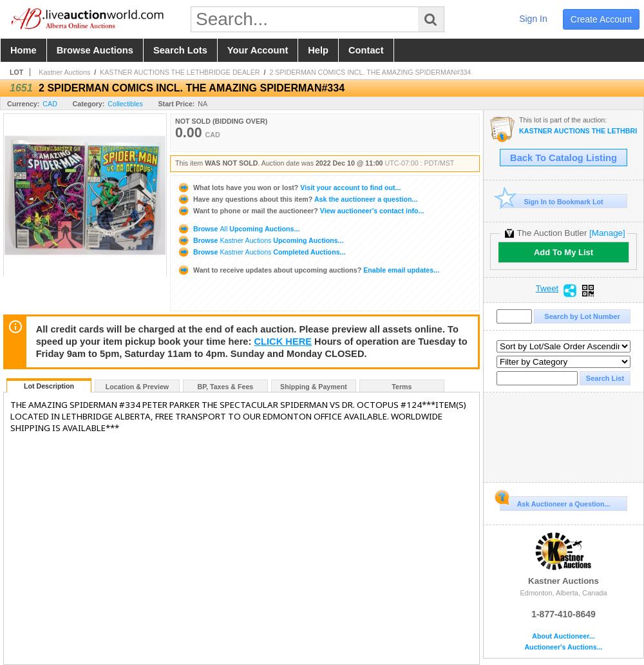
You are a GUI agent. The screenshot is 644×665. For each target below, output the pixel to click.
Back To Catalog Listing (563, 158)
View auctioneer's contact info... (300, 211)
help (318, 50)
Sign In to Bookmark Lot (552, 201)
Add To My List (563, 252)
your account (258, 50)
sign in (533, 19)
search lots (180, 50)
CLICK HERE (283, 342)
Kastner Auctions (64, 72)
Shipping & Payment (314, 387)
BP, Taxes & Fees (226, 387)
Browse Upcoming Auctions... (238, 229)
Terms (402, 387)
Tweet (547, 289)
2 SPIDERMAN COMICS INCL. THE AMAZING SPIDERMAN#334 (370, 72)
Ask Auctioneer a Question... (555, 502)
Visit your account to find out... (289, 188)
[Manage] (607, 233)
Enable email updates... (308, 270)
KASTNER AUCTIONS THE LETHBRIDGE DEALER (180, 72)
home (24, 50)
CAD (50, 104)
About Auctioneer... (563, 636)
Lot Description (49, 386)
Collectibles (125, 104)
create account (601, 19)
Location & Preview (137, 387)
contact (366, 50)
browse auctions (95, 50)
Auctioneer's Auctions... (563, 647)
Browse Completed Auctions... (261, 252)
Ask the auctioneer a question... (297, 199)
